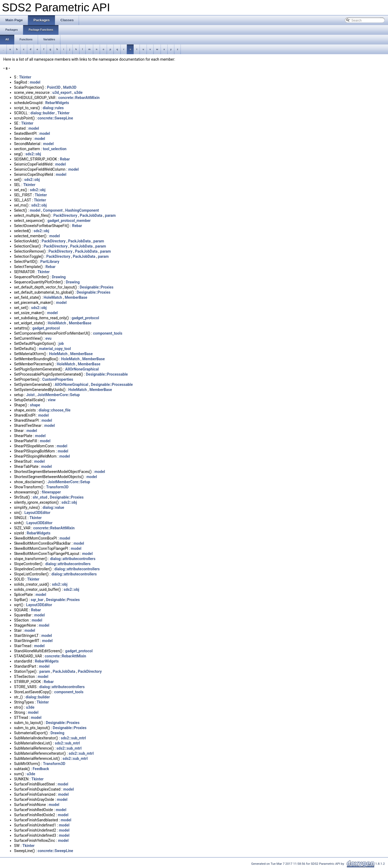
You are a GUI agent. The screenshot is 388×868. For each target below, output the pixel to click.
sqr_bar (37, 600)
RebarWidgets (57, 103)
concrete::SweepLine (55, 118)
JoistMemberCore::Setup (58, 395)
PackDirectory (65, 215)
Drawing (59, 277)
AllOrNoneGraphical (82, 369)
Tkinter (25, 77)
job (61, 344)
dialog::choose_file (54, 410)
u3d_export (62, 92)
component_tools (108, 333)
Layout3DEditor (37, 513)
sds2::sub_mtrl (73, 738)
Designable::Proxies (97, 287)
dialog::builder (43, 113)
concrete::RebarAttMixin (79, 98)
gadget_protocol (85, 318)
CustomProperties (58, 379)
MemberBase (76, 297)
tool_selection (55, 149)
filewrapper (51, 492)
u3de (78, 92)
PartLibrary (50, 262)
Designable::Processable (107, 374)
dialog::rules (53, 108)
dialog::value (53, 507)
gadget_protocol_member (69, 221)
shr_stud (40, 497)
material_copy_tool (55, 349)
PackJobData (91, 215)
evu (48, 338)
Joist (30, 395)
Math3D (70, 87)
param (110, 215)
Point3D (54, 87)
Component (53, 210)
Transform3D (57, 487)
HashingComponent (82, 210)
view (52, 400)
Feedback (41, 769)
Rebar (65, 159)
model (35, 82)
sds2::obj (33, 154)
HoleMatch (53, 297)
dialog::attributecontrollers (73, 559)
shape (35, 405)
